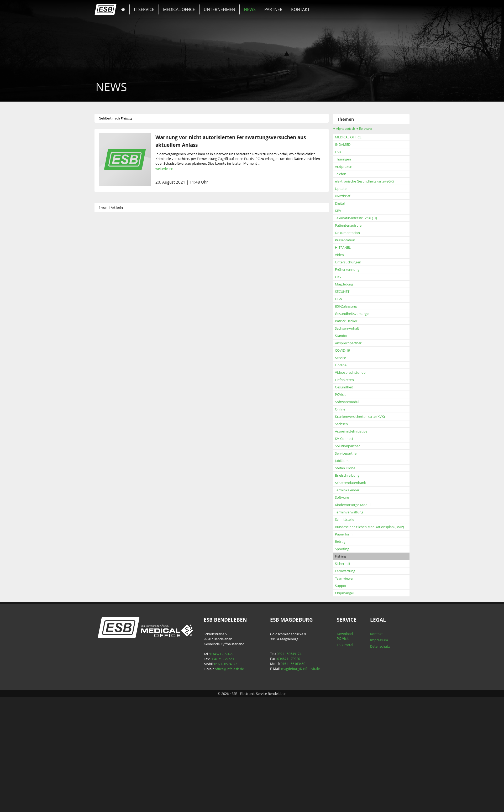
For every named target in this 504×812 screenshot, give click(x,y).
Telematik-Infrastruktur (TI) (132, 322)
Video (115, 359)
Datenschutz (371, 751)
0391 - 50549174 (288, 758)
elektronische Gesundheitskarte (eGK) (140, 286)
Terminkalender (123, 595)
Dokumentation (124, 337)
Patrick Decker (122, 425)
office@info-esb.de (233, 773)
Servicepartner (122, 558)
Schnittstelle (121, 624)
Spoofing (118, 653)
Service (117, 462)
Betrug (116, 646)
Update (117, 293)
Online (116, 514)
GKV (114, 381)
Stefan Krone (121, 572)
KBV (114, 315)
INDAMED (119, 249)
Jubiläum (118, 565)
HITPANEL (119, 352)
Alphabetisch (120, 233)
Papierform (120, 639)
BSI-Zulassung (122, 411)
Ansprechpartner (124, 447)
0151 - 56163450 (292, 768)
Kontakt (367, 738)
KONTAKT (282, 7)
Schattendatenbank (127, 587)
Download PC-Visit (338, 741)
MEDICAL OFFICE (180, 7)
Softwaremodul (123, 506)
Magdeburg (120, 389)
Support (117, 690)
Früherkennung (123, 374)
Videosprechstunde (126, 477)
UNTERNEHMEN (216, 7)
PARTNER (260, 7)
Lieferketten (120, 484)
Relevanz (140, 233)
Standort (118, 440)
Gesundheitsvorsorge (128, 418)
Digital (116, 308)
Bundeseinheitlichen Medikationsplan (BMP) (146, 631)
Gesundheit (120, 492)
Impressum (370, 745)
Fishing (117, 661)
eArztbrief (119, 300)
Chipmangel (120, 698)
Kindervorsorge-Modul (129, 609)
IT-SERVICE (150, 7)
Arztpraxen (120, 271)
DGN (115, 403)
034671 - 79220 (226, 763)
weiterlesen (177, 169)
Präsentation (121, 345)
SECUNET (118, 396)
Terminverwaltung (125, 617)
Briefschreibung (123, 580)
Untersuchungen (124, 367)
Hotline (117, 470)
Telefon (117, 278)
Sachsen (117, 528)
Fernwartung (121, 675)
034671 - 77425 (225, 758)
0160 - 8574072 (229, 768)
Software (118, 602)
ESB (114, 256)
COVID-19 (119, 455)
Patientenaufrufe (124, 330)
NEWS (241, 7)
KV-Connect (120, 543)
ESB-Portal (338, 749)
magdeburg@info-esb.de (299, 773)
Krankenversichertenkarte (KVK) (136, 521)
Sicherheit (119, 668)
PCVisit (116, 499)
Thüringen (119, 264)
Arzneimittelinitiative (127, 536)
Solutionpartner (124, 550)
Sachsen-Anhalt (123, 433)
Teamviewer (120, 683)
